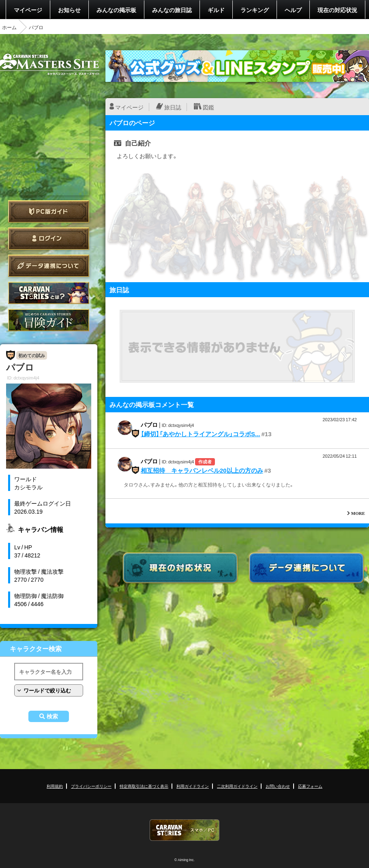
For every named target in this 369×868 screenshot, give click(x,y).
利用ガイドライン (193, 786)
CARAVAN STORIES (184, 830)
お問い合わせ (278, 786)
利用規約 (55, 786)
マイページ (28, 10)
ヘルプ (293, 10)
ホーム (9, 27)
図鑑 (208, 107)
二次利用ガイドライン (237, 786)
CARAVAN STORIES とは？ (49, 293)
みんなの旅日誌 (172, 10)
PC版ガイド (49, 211)
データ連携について (49, 266)
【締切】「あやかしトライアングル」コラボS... (201, 434)
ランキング (255, 10)
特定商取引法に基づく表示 (144, 786)
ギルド (216, 10)
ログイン (49, 239)
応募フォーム (310, 786)
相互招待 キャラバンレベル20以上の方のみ (202, 470)
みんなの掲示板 (116, 10)
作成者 (205, 462)
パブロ (149, 424)
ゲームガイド (49, 320)
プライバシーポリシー (91, 786)
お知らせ (69, 10)
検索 (52, 716)
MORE (358, 513)
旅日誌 (173, 107)
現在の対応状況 (337, 10)
